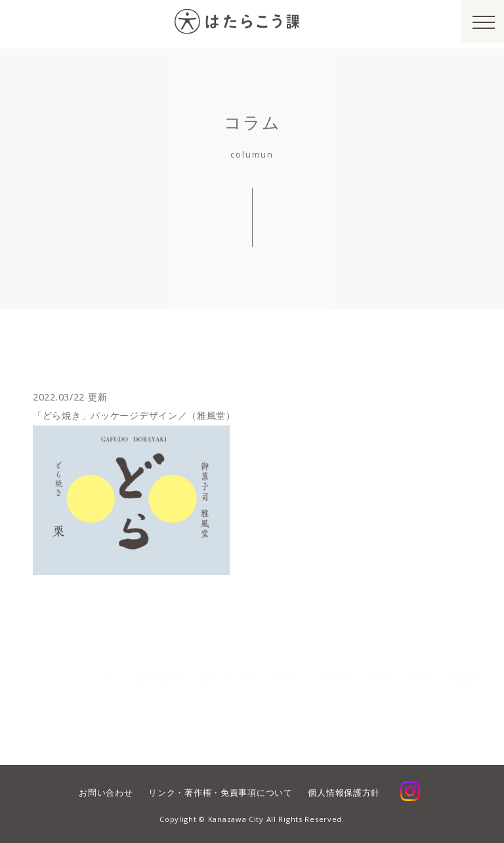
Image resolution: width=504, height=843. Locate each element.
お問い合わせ (106, 792)
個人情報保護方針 (344, 792)
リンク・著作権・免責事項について (220, 792)
